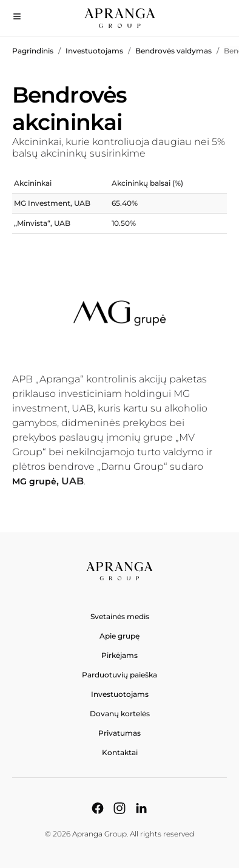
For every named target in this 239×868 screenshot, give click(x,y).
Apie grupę (119, 636)
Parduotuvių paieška (119, 675)
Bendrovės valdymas (173, 51)
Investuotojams (94, 51)
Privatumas (119, 733)
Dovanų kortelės (120, 714)
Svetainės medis (120, 616)
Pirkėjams (119, 655)
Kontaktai (120, 752)
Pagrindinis (33, 51)
